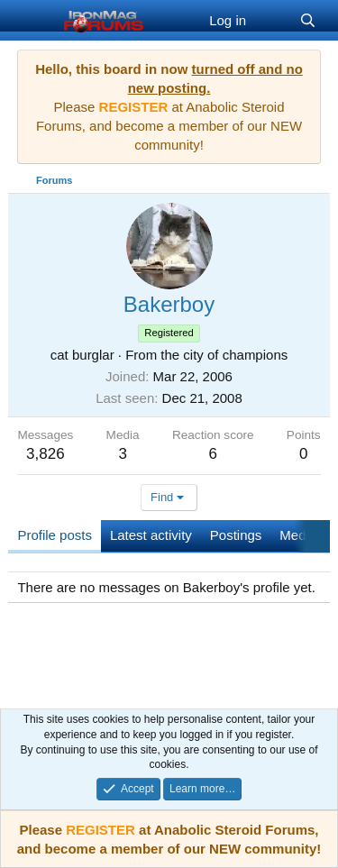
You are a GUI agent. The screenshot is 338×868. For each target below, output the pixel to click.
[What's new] (273, 20)
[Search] (308, 20)
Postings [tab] (236, 535)
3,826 (46, 454)
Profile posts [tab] (55, 535)
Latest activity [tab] (151, 535)
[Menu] (33, 21)
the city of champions (224, 355)
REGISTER (100, 830)
